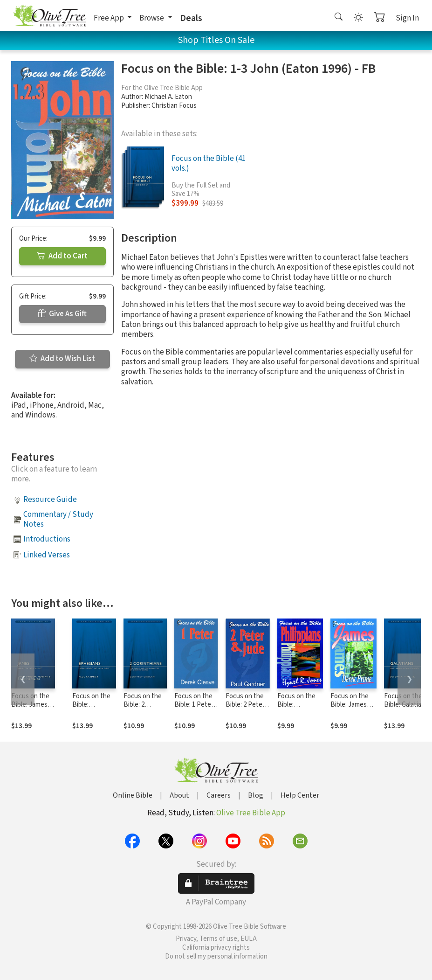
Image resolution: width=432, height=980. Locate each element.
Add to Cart (62, 256)
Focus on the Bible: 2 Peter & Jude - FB (245, 705)
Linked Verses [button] (47, 555)
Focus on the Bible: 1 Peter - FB (196, 705)
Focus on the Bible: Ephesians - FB (94, 705)
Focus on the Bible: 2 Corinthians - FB (143, 709)
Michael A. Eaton (168, 97)
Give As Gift (62, 314)
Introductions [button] (47, 539)
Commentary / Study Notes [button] (58, 519)
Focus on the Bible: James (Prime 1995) (350, 705)
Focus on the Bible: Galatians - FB (406, 705)
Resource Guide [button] (50, 500)
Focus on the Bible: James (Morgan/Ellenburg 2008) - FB (38, 709)
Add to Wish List (62, 359)
